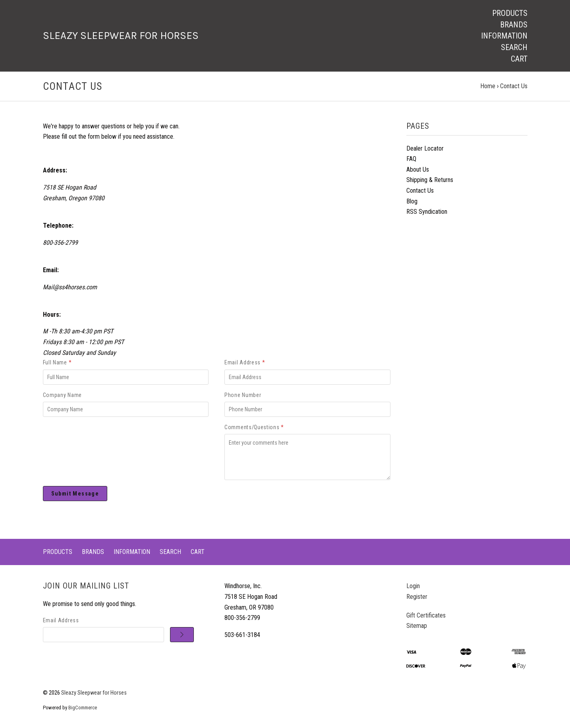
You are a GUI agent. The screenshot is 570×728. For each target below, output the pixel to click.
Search (514, 47)
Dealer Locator (425, 148)
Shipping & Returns (430, 180)
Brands (514, 25)
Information (504, 36)
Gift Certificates (426, 615)
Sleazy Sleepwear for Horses (94, 693)
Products (510, 13)
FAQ (411, 159)
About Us (418, 169)
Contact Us (420, 191)
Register (417, 597)
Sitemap (417, 626)
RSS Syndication (427, 212)
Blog (412, 201)
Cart (519, 59)
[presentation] (95, 438)
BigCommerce (83, 708)
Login (413, 586)
